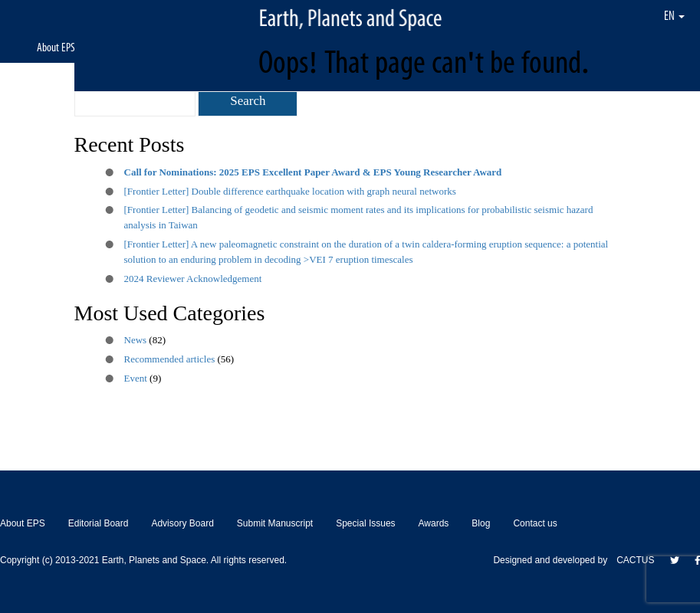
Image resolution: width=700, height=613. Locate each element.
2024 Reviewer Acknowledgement (193, 279)
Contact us (535, 523)
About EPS (56, 47)
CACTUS (635, 560)
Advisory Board (182, 523)
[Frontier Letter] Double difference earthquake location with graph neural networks (290, 191)
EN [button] (674, 15)
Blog (481, 523)
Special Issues (365, 523)
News (136, 340)
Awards (434, 523)
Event (136, 378)
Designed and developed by (555, 560)
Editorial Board (99, 523)
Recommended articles (170, 359)
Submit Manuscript (275, 523)
